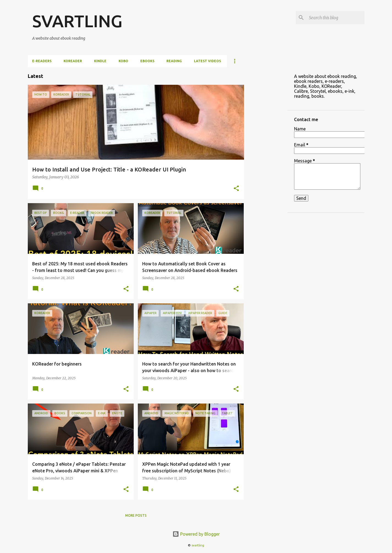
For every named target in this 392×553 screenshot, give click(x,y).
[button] (236, 189)
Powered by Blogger (196, 534)
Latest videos (207, 61)
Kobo (123, 61)
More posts (136, 515)
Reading (174, 61)
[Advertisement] (266, 150)
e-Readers (42, 61)
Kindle (100, 61)
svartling (198, 545)
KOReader (73, 61)
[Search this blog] (336, 18)
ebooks (147, 61)
